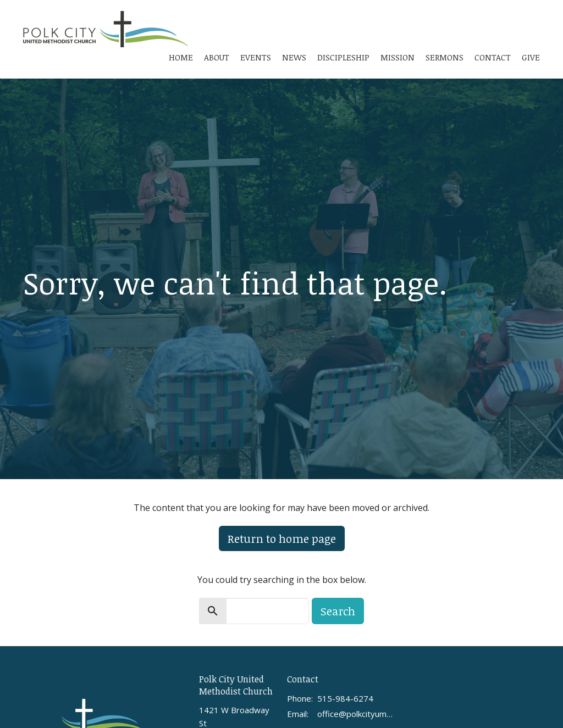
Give (531, 57)
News (294, 57)
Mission (398, 57)
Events (256, 57)
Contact (493, 57)
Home (181, 57)
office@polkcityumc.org (355, 714)
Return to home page (282, 538)
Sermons (445, 57)
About (217, 57)
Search (338, 611)
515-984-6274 (345, 698)
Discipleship (343, 57)
